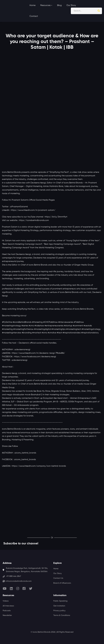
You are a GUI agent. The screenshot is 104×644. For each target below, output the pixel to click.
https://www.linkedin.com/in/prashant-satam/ (33, 210)
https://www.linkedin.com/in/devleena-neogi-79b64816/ (38, 353)
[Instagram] (18, 588)
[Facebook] (24, 588)
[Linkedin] (11, 588)
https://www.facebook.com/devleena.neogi (35, 357)
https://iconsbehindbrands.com (34, 220)
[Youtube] (5, 588)
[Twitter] (31, 588)
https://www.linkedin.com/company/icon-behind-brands (39, 466)
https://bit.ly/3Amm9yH (56, 217)
